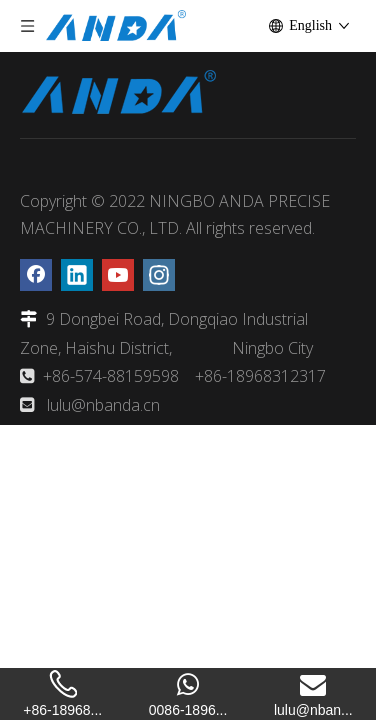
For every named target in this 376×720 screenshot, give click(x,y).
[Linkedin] (77, 275)
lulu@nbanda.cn (103, 405)
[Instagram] (159, 275)
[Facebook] (36, 275)
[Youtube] (118, 275)
